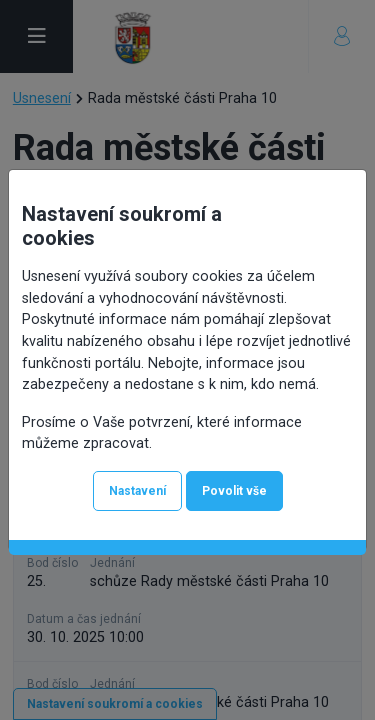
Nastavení (137, 491)
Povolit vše (234, 491)
